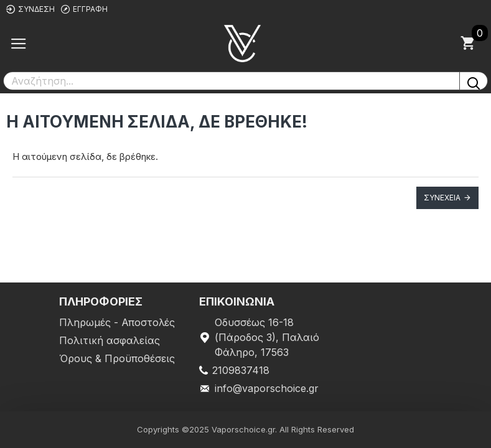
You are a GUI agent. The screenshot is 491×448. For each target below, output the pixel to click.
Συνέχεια (442, 198)
